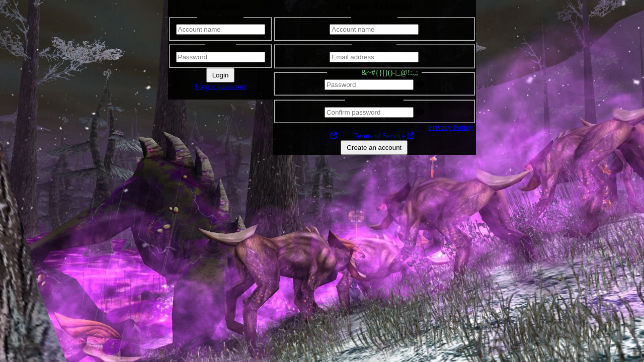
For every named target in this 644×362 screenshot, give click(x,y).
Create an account (374, 148)
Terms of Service (384, 136)
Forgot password (221, 86)
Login (221, 75)
